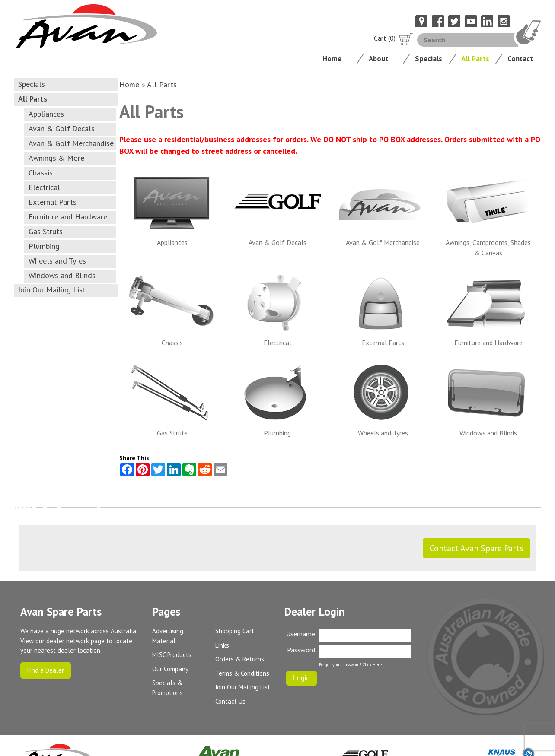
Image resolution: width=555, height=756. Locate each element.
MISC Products (172, 655)
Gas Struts (46, 231)
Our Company (170, 669)
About (378, 59)
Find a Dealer (46, 670)
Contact (520, 59)
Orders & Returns (240, 659)
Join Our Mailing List (52, 290)
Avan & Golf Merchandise (71, 143)
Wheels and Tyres (57, 261)
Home (332, 59)
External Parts (53, 202)
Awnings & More (56, 158)
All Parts (475, 59)
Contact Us (230, 701)
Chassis (41, 173)
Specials (429, 59)
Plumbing (44, 246)
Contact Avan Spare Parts (477, 548)
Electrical (44, 187)
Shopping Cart (235, 631)
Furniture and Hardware (68, 217)
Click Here (372, 665)
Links (222, 645)
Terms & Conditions (242, 673)
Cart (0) (394, 38)
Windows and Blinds (62, 275)
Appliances (46, 114)
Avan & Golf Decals (62, 129)
